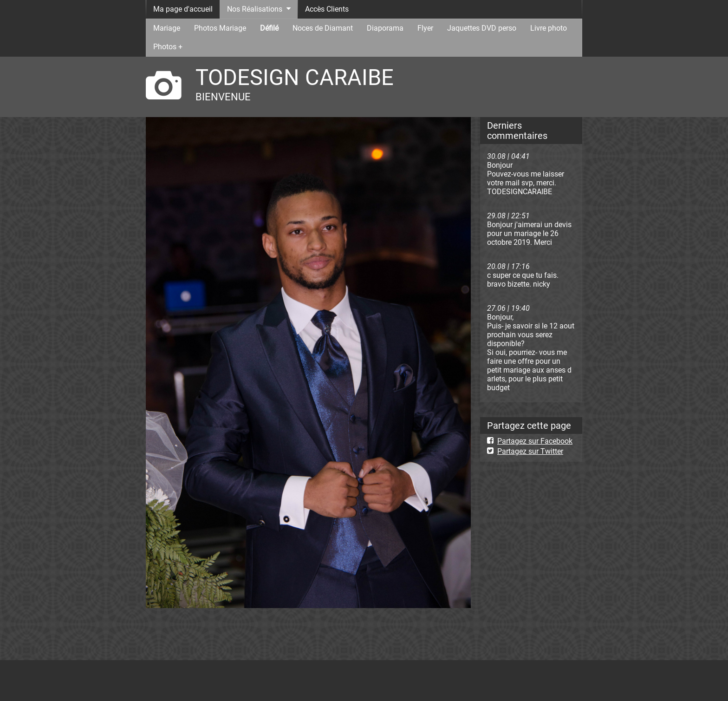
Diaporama (385, 28)
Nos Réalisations (255, 9)
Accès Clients (327, 9)
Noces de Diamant (323, 28)
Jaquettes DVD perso (482, 28)
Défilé (269, 28)
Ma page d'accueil (183, 9)
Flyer (425, 28)
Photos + (168, 47)
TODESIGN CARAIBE (295, 77)
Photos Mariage (220, 28)
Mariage (167, 28)
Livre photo (549, 28)
